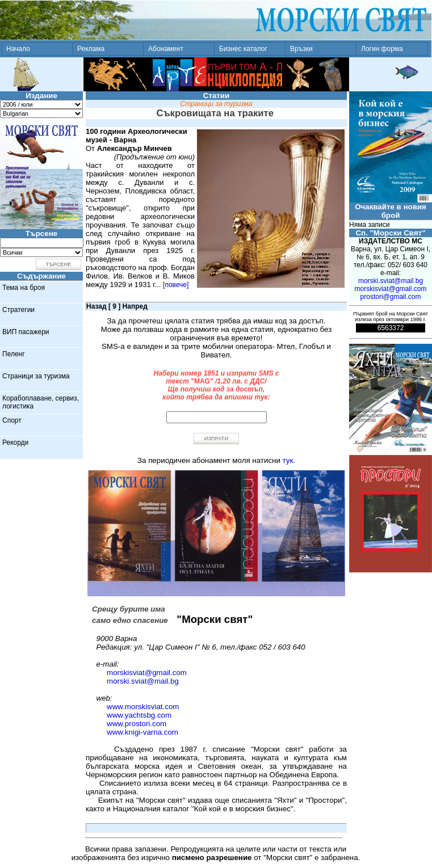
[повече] (176, 285)
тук (288, 460)
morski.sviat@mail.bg (143, 681)
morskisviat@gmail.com (147, 673)
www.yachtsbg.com (139, 715)
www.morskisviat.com (143, 707)
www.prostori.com (137, 724)
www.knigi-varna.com (142, 732)
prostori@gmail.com (391, 297)
